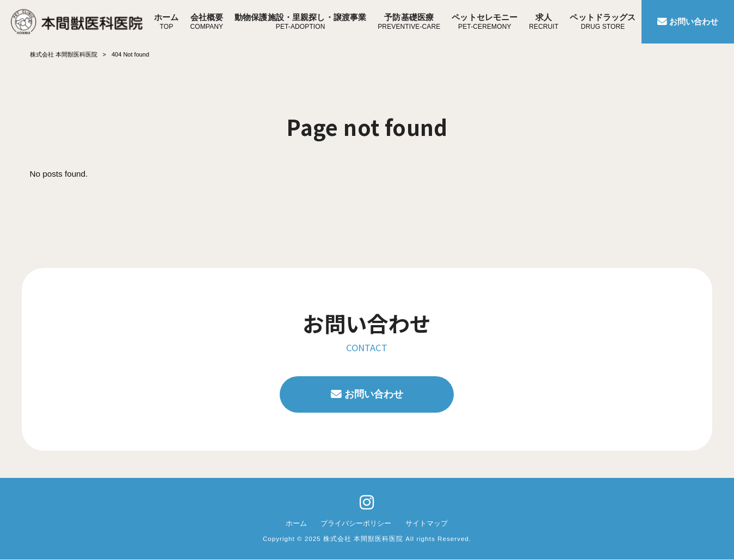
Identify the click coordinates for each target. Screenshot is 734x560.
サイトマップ (427, 523)
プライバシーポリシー (356, 523)
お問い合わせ (374, 394)
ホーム (296, 523)
